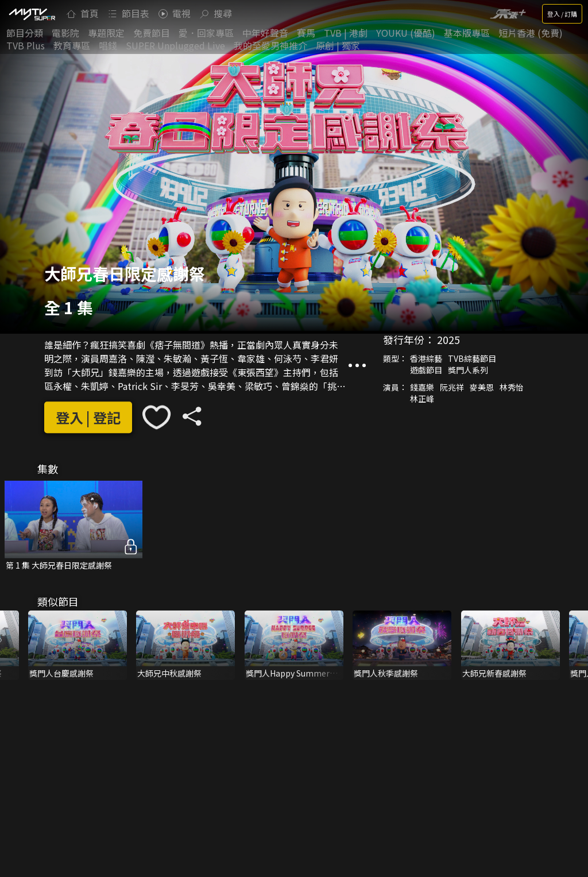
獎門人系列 (468, 370)
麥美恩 (482, 388)
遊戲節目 (426, 370)
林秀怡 (512, 388)
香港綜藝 (426, 359)
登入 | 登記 (88, 417)
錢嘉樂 (422, 388)
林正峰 (422, 399)
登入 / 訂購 (562, 14)
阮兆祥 (452, 388)
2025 (448, 340)
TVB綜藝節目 (472, 359)
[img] (32, 14)
